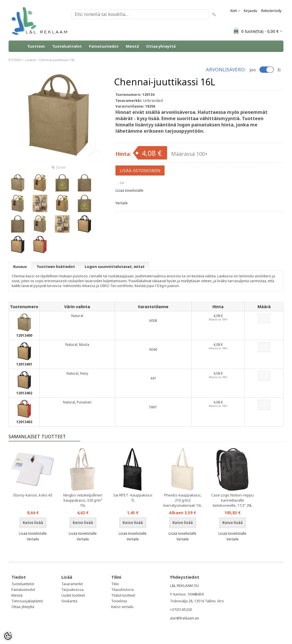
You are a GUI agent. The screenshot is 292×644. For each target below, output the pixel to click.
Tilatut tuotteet (123, 595)
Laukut (30, 60)
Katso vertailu (122, 607)
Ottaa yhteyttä (161, 46)
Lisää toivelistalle (129, 190)
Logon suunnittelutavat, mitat (115, 267)
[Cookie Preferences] (8, 636)
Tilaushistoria (122, 590)
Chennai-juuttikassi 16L (57, 60)
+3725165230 (181, 610)
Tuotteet (36, 46)
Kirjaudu (251, 11)
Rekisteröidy (271, 11)
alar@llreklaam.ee (184, 618)
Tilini (115, 584)
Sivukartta (69, 601)
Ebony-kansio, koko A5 (33, 495)
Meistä (132, 46)
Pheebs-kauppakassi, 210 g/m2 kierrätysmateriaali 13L (182, 500)
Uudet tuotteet (73, 595)
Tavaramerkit (72, 584)
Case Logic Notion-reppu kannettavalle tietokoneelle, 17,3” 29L (233, 500)
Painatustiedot (104, 46)
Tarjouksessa (72, 590)
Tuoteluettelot (67, 46)
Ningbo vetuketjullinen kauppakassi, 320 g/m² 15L (83, 500)
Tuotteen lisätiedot (56, 267)
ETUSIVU (15, 60)
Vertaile (122, 203)
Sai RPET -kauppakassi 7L (133, 498)
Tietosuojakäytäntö (27, 601)
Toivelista (119, 601)
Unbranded (153, 100)
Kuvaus (20, 267)
